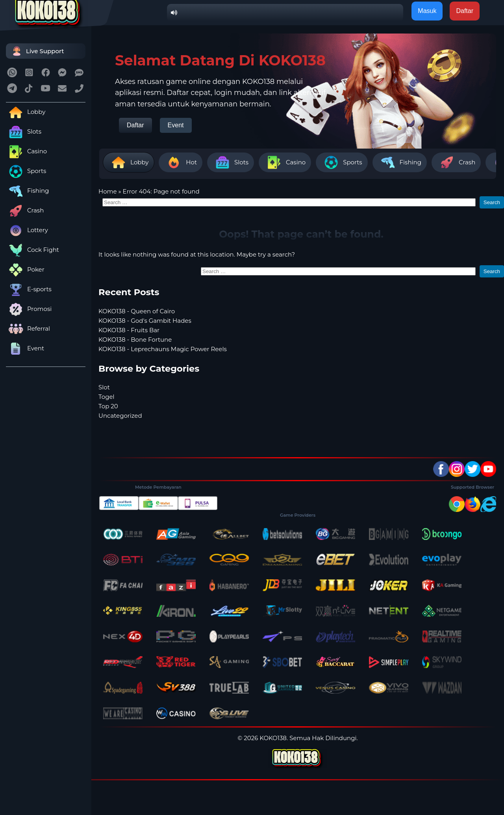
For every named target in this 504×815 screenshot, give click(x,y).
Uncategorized (120, 416)
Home (108, 191)
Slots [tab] (231, 162)
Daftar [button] (465, 11)
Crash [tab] (456, 162)
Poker (25, 269)
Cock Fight (32, 250)
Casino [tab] (285, 162)
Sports (26, 171)
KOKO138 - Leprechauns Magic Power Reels (163, 349)
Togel (107, 397)
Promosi (29, 309)
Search (492, 202)
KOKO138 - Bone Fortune (135, 340)
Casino (26, 151)
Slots (24, 131)
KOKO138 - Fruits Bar (129, 330)
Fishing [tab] (400, 162)
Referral (28, 328)
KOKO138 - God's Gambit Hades (145, 321)
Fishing (27, 191)
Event (25, 348)
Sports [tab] (342, 162)
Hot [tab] (181, 162)
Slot (104, 387)
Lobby (26, 112)
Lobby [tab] (129, 162)
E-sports (29, 289)
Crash (25, 210)
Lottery (27, 230)
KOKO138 (273, 738)
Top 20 (108, 406)
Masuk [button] (427, 11)
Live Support (37, 51)
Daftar (135, 125)
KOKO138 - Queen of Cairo (137, 311)
